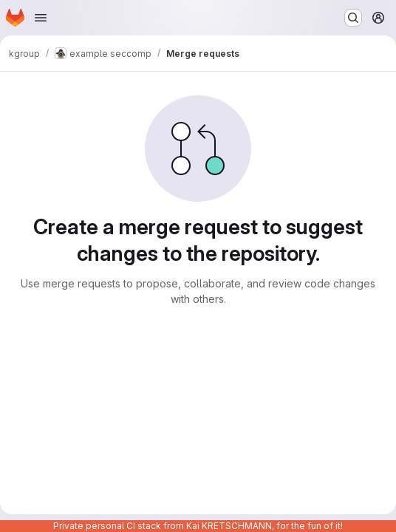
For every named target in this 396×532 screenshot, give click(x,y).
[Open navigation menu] (41, 18)
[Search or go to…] (353, 18)
